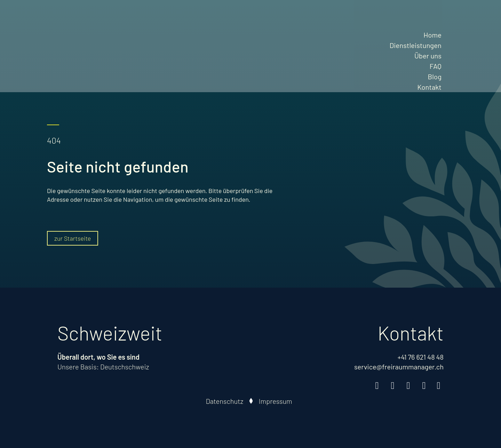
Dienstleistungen (416, 45)
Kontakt (429, 87)
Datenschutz (225, 401)
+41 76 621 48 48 (420, 357)
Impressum (276, 401)
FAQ (436, 66)
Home (432, 35)
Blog (435, 77)
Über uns (428, 56)
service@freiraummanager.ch (399, 367)
